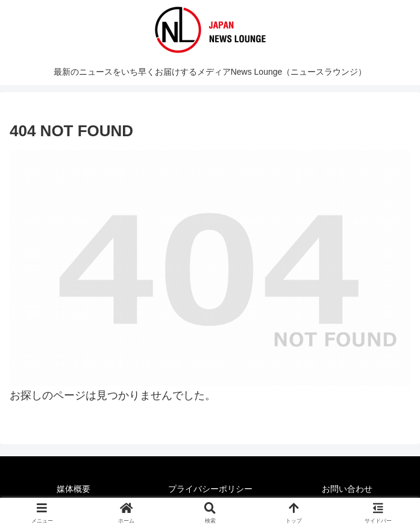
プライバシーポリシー (210, 489)
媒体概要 (74, 489)
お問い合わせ (347, 489)
